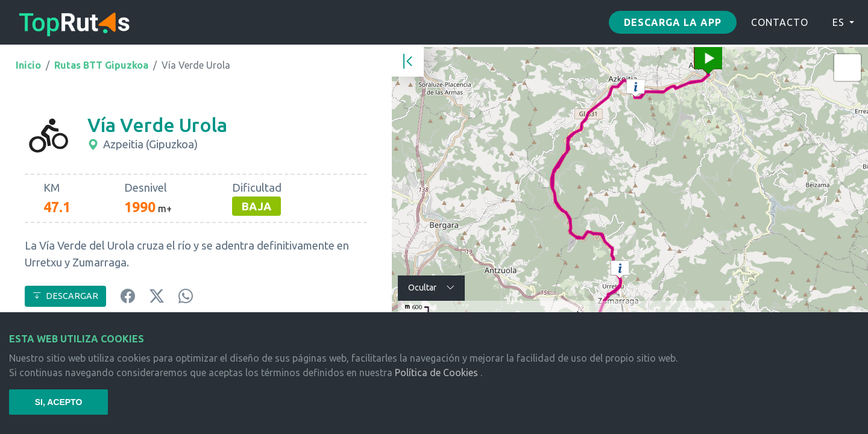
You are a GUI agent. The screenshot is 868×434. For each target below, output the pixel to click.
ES (838, 22)
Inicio (28, 65)
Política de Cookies (436, 373)
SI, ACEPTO (59, 402)
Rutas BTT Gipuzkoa (101, 65)
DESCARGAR (65, 296)
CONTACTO (780, 22)
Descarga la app (673, 22)
